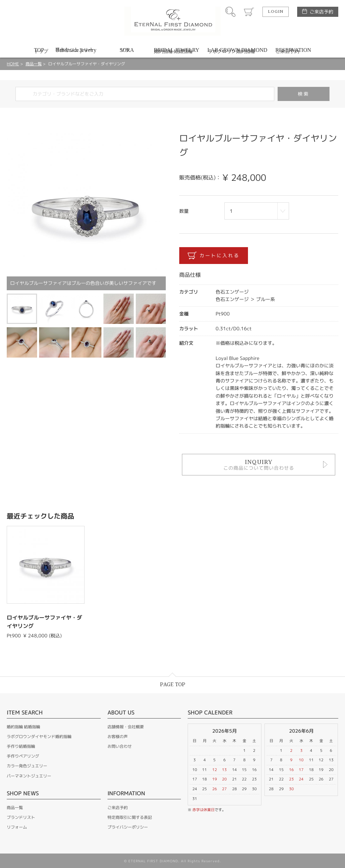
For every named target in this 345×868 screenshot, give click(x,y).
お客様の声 (118, 737)
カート (249, 12)
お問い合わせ (120, 746)
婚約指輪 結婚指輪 (23, 727)
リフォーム (17, 827)
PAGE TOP (173, 685)
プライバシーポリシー (128, 827)
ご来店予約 (321, 12)
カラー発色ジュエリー (27, 766)
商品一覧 (34, 64)
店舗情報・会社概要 (126, 727)
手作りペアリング (23, 756)
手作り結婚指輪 (21, 746)
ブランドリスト (21, 817)
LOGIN (276, 12)
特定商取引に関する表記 (130, 817)
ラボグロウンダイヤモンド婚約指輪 (39, 737)
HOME (13, 64)
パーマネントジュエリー (29, 776)
